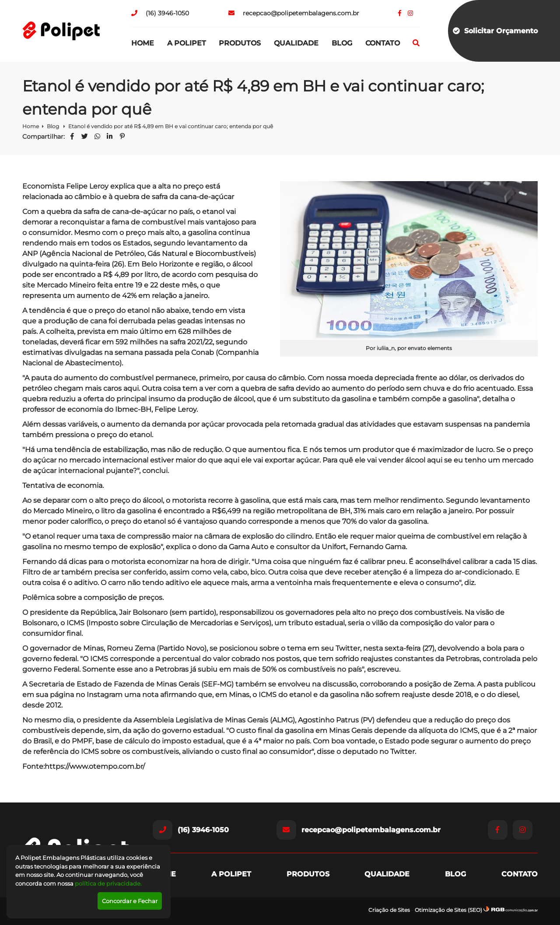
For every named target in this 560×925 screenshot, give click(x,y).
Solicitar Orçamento (495, 31)
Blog (342, 43)
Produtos (240, 43)
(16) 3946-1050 (160, 13)
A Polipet (187, 43)
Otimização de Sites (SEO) (448, 910)
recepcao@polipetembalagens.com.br (294, 13)
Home (143, 43)
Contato (383, 43)
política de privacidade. (108, 883)
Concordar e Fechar (130, 901)
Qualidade (296, 43)
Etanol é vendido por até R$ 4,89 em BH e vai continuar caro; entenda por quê (171, 126)
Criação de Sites (389, 910)
